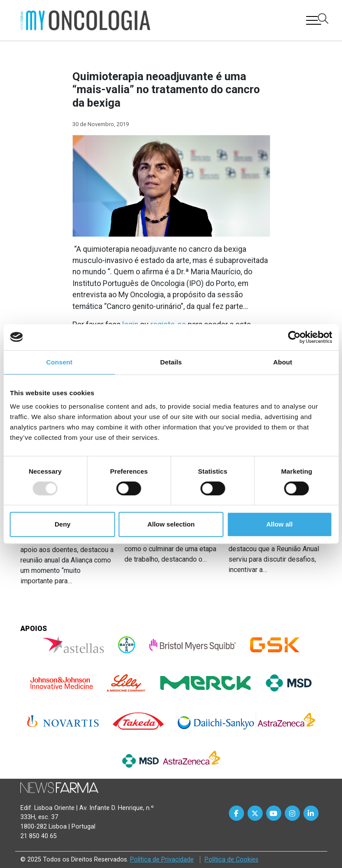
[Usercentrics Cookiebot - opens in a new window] (294, 337)
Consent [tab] (59, 362)
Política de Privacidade (162, 860)
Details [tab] (171, 362)
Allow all (279, 524)
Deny (63, 524)
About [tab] (283, 362)
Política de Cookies (231, 860)
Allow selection (171, 524)
